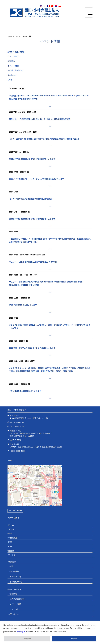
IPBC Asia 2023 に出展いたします (23, 305)
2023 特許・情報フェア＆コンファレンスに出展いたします (32, 348)
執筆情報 (11, 61)
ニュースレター (14, 56)
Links (10, 80)
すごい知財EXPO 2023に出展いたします (25, 391)
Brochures (12, 75)
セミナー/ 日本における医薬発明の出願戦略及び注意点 (31, 199)
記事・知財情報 (16, 52)
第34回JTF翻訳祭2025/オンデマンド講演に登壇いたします (32, 159)
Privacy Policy (23, 631)
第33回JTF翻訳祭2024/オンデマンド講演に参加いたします (32, 219)
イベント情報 (50, 41)
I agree (74, 639)
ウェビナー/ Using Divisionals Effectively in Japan (33, 262)
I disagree (27, 639)
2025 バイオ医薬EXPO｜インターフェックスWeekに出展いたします (36, 179)
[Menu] (89, 13)
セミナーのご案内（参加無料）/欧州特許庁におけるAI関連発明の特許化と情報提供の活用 (44, 139)
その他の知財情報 (15, 70)
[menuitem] (89, 13)
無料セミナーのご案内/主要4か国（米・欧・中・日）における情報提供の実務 (40, 119)
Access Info (15, 511)
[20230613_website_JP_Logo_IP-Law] (42, 13)
